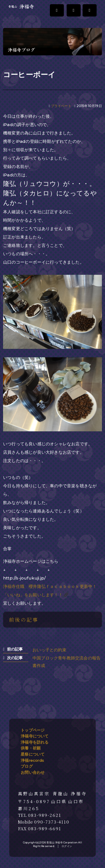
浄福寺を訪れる (35, 742)
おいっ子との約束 (50, 650)
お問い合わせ (33, 772)
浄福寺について (35, 736)
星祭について (33, 754)
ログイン (67, 846)
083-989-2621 (45, 815)
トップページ (33, 730)
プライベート (61, 106)
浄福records (32, 760)
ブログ (27, 766)
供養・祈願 (31, 748)
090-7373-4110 (52, 822)
